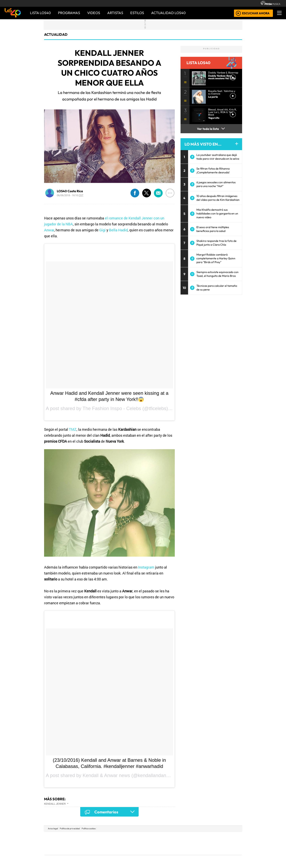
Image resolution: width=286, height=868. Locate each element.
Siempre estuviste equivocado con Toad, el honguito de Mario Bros (217, 274)
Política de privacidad (70, 828)
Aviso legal (53, 828)
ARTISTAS (115, 13)
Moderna (115, 854)
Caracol (215, 837)
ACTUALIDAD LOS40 (168, 13)
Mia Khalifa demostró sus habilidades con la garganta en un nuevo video (217, 213)
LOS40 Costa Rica (70, 191)
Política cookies (89, 828)
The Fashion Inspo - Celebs (112, 408)
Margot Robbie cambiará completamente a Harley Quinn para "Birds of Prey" (216, 258)
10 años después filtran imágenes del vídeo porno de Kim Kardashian (218, 198)
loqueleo (184, 854)
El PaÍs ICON (151, 854)
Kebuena (215, 843)
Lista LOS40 (40, 13)
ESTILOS (137, 13)
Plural (133, 854)
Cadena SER (175, 837)
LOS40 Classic (189, 843)
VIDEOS (94, 13)
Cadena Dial (201, 843)
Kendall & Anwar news (106, 775)
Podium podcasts (95, 848)
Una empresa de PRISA (62, 840)
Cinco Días (152, 843)
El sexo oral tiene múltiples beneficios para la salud (213, 229)
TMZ (73, 429)
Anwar (49, 230)
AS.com (187, 837)
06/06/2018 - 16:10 (70, 195)
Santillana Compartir (156, 837)
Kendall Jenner (55, 804)
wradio (136, 843)
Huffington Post (103, 843)
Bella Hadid (118, 230)
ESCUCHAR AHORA (256, 13)
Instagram (146, 567)
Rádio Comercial (221, 854)
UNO (125, 843)
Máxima (177, 843)
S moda (167, 854)
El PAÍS (98, 837)
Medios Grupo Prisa (62, 850)
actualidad (56, 34)
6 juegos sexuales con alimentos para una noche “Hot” (216, 184)
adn (200, 837)
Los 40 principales (117, 837)
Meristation (203, 854)
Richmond (95, 854)
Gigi (102, 230)
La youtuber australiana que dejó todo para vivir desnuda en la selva (218, 157)
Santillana (135, 837)
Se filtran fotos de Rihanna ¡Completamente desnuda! (213, 170)
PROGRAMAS (69, 13)
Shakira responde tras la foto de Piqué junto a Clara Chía (216, 243)
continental (167, 843)
